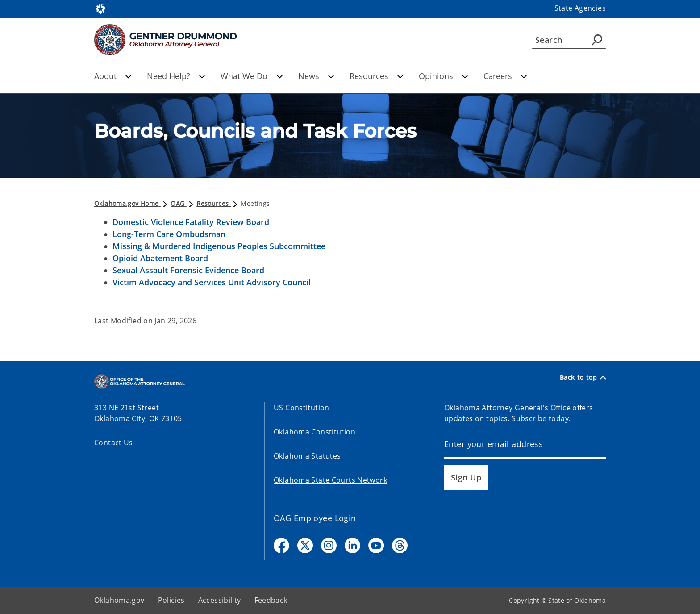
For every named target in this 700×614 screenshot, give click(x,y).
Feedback (271, 600)
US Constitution (302, 408)
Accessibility (220, 600)
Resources (377, 76)
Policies (171, 600)
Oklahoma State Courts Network (330, 480)
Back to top (583, 377)
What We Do (252, 76)
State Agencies (580, 8)
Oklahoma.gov (119, 600)
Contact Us (114, 443)
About (113, 76)
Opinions (444, 76)
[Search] (569, 40)
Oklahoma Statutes (307, 456)
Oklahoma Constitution (315, 432)
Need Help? (176, 76)
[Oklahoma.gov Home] (100, 8)
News (316, 76)
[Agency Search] (597, 40)
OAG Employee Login (315, 518)
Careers (505, 76)
